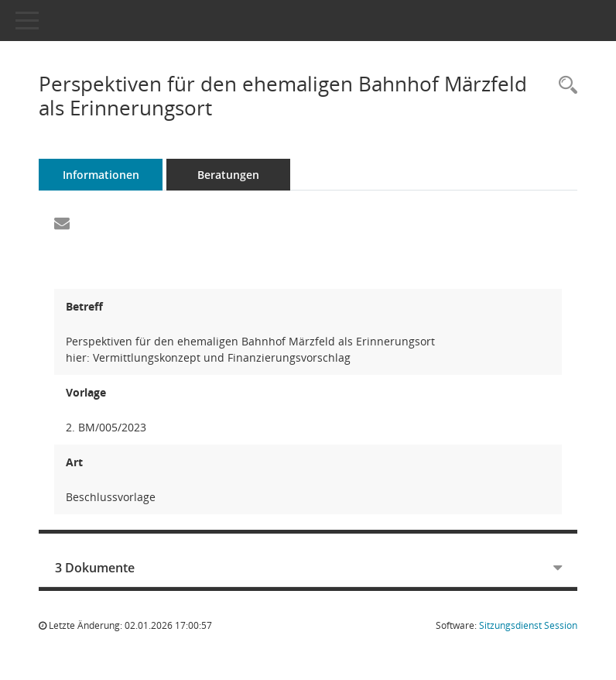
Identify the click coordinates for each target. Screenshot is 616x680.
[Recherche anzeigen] (564, 86)
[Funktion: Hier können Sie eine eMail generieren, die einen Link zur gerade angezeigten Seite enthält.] (62, 224)
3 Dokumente (95, 568)
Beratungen (228, 175)
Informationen (101, 175)
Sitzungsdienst (528, 625)
